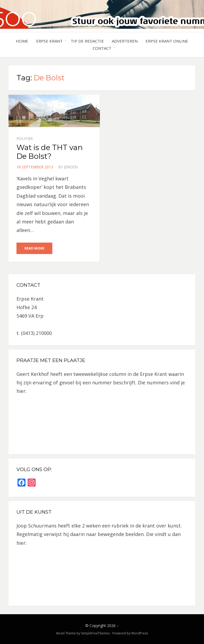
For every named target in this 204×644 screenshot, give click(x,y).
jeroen (71, 167)
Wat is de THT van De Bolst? (50, 152)
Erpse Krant (49, 41)
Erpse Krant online (167, 41)
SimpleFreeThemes (95, 633)
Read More (34, 248)
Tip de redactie (87, 41)
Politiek (25, 138)
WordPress (140, 633)
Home (22, 41)
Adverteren (125, 41)
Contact (102, 48)
